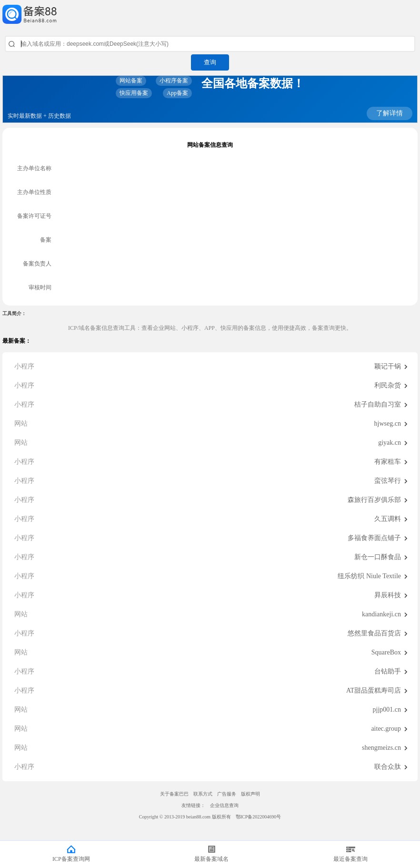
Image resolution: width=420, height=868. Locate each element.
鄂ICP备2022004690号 (259, 817)
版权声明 (250, 794)
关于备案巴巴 (174, 794)
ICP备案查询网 (71, 859)
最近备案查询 (350, 859)
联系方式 (203, 794)
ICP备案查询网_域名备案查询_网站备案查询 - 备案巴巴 (210, 14)
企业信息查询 (224, 805)
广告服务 (227, 794)
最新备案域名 (211, 859)
